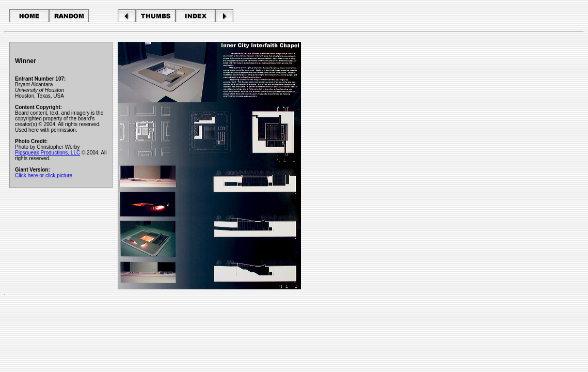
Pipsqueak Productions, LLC (47, 153)
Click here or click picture (44, 175)
